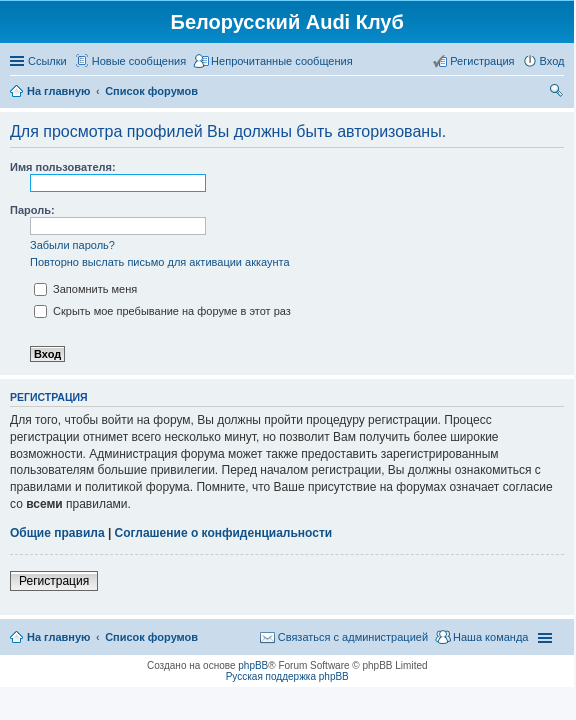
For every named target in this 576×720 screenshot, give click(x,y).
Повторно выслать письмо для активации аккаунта (160, 262)
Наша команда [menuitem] (490, 637)
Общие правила (57, 533)
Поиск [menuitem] (558, 93)
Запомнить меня (85, 289)
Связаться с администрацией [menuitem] (353, 637)
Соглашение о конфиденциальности (224, 533)
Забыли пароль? (72, 245)
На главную (58, 637)
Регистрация (54, 581)
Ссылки (47, 61)
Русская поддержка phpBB (287, 676)
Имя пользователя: (63, 167)
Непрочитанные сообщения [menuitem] (282, 61)
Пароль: (32, 210)
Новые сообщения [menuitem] (139, 61)
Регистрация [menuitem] (482, 61)
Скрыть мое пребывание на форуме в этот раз (162, 311)
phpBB (253, 665)
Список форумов (151, 637)
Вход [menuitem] (552, 61)
